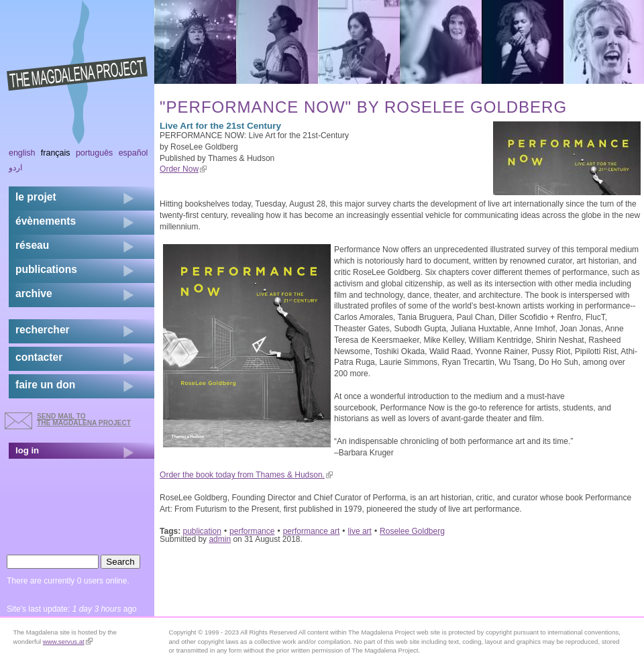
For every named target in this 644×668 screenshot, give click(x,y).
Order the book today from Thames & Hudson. (246, 475)
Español (133, 153)
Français (56, 153)
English (22, 153)
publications (46, 269)
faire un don (45, 385)
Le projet (36, 197)
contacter (39, 357)
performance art (312, 531)
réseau (32, 245)
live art (360, 531)
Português (94, 153)
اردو (15, 168)
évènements (46, 221)
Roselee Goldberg (412, 531)
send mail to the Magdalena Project (84, 420)
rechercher (43, 330)
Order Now (183, 169)
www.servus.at (68, 642)
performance (252, 531)
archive (34, 293)
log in (27, 450)
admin (220, 539)
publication (202, 531)
